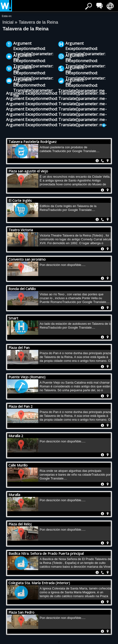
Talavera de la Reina (38, 22)
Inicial (9, 22)
